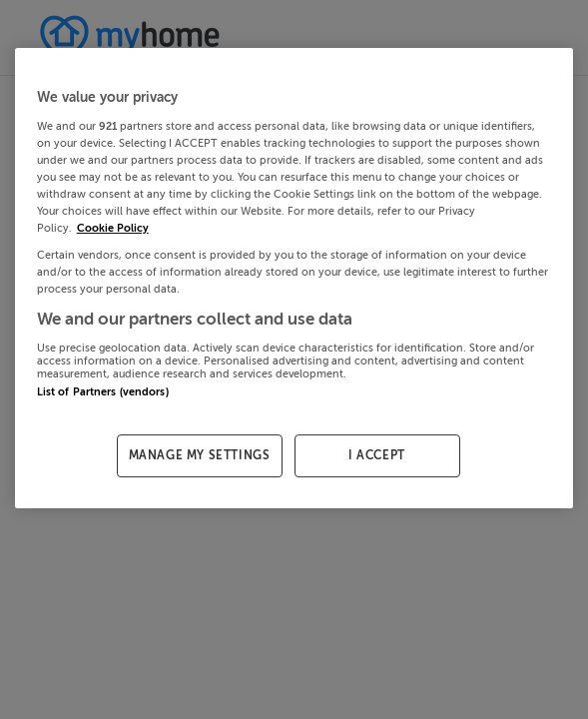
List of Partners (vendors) (103, 392)
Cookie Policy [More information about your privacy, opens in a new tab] (113, 228)
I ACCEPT (377, 455)
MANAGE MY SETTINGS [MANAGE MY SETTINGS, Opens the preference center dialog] (200, 455)
